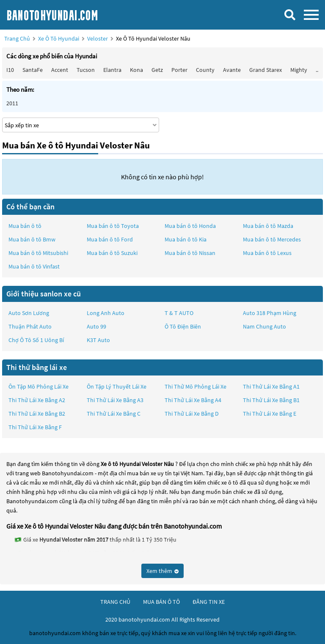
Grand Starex (266, 70)
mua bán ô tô (161, 602)
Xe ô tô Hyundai (59, 38)
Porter (179, 70)
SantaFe (33, 70)
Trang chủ (17, 38)
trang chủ (115, 602)
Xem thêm (162, 571)
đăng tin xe (209, 602)
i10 (10, 70)
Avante (232, 70)
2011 (12, 103)
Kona (136, 70)
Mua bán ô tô (25, 226)
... (318, 70)
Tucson (86, 70)
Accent (60, 70)
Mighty (299, 70)
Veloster (98, 38)
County (205, 70)
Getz (157, 70)
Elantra (112, 70)
